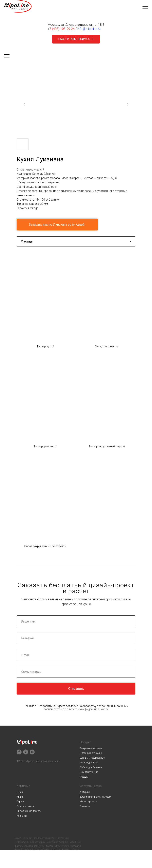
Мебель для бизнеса (91, 767)
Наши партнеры (89, 802)
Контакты (22, 816)
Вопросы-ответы (25, 806)
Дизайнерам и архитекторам (95, 797)
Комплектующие (89, 772)
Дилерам (85, 792)
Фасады (84, 777)
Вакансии (85, 806)
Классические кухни (91, 753)
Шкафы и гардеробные (92, 758)
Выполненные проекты (29, 811)
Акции (20, 797)
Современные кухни (91, 748)
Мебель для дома (89, 763)
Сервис (21, 802)
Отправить (76, 689)
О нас (20, 792)
